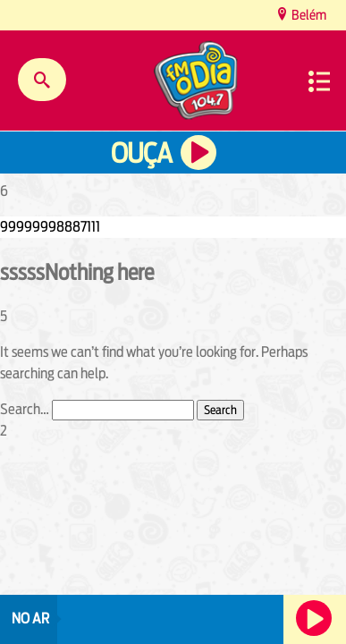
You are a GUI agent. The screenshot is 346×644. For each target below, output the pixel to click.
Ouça (141, 153)
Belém (308, 15)
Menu (319, 81)
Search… (25, 409)
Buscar (42, 80)
